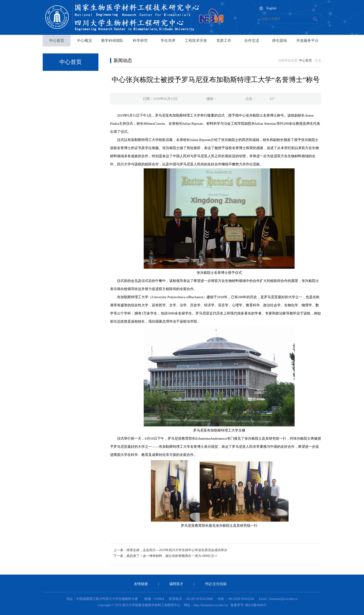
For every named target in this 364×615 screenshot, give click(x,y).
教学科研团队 (112, 41)
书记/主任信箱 (216, 584)
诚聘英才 (176, 584)
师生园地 (279, 41)
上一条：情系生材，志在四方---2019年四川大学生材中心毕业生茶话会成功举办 (170, 550)
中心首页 (57, 41)
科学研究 (140, 41)
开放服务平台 (307, 41)
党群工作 (224, 41)
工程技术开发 (196, 41)
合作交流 (252, 41)
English (271, 8)
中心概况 (84, 41)
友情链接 (141, 584)
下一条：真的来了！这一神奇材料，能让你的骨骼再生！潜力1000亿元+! (165, 556)
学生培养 (168, 41)
